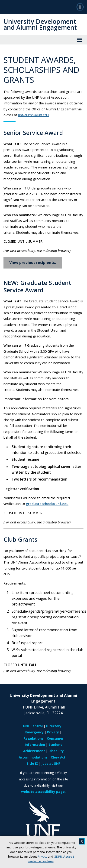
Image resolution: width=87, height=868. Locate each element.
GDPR (58, 856)
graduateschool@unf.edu (47, 504)
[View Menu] (80, 40)
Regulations (33, 738)
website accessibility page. (43, 792)
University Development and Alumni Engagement (40, 24)
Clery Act (58, 757)
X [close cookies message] (82, 841)
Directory (54, 726)
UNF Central (33, 726)
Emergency (34, 732)
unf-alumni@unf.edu (33, 115)
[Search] (80, 7)
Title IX (32, 763)
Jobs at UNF (51, 763)
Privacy (42, 856)
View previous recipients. (33, 263)
